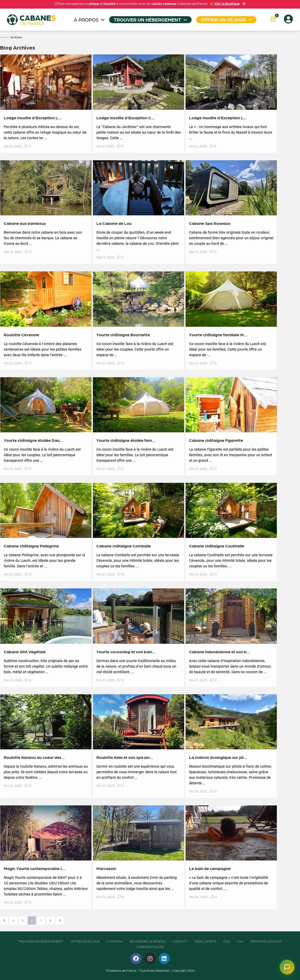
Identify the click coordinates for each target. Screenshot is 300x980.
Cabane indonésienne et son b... (219, 652)
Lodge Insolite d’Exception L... (33, 118)
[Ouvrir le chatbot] (287, 967)
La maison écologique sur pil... (218, 757)
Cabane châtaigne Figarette (216, 440)
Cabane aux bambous (25, 223)
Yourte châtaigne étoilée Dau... (33, 440)
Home (4, 37)
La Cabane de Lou (114, 223)
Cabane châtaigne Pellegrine (31, 546)
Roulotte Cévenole (21, 335)
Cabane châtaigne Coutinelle (217, 546)
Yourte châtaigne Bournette (123, 335)
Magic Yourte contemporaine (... (35, 868)
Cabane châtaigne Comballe (124, 546)
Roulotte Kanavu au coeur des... (34, 757)
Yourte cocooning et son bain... (126, 652)
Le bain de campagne (210, 868)
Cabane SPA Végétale (25, 652)
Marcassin (106, 868)
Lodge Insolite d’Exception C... (125, 118)
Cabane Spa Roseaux (210, 223)
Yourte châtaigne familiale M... (218, 335)
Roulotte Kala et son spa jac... (125, 757)
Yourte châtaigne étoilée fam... (126, 440)
